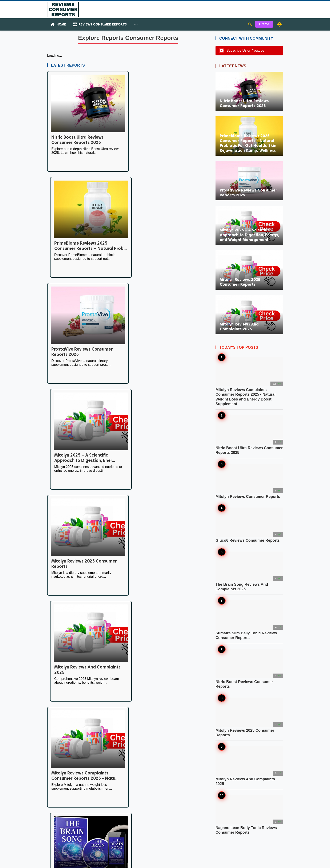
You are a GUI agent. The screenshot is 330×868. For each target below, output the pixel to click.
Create (264, 25)
